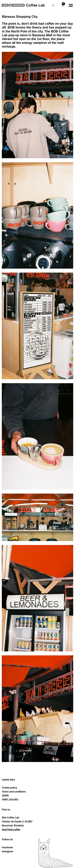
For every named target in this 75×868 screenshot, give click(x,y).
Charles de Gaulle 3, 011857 (17, 822)
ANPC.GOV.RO (10, 800)
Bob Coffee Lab (10, 818)
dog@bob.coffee (11, 830)
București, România (13, 826)
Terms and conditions (14, 792)
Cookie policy (9, 788)
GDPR (5, 796)
